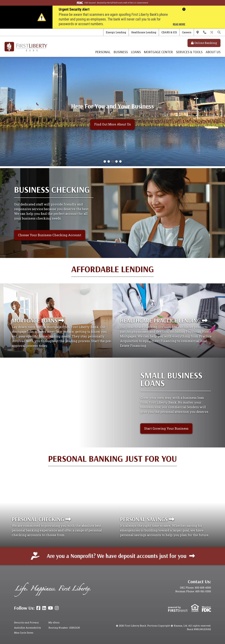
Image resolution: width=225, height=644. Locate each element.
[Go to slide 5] (120, 161)
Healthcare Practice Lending (160, 320)
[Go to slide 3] (113, 161)
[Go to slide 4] (116, 161)
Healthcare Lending (144, 32)
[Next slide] (208, 112)
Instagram (57, 608)
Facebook (38, 608)
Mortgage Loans (34, 320)
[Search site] (219, 32)
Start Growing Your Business (166, 428)
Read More (179, 25)
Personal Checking (38, 519)
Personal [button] (103, 52)
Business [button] (121, 52)
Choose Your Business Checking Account (50, 235)
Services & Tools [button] (189, 52)
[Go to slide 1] (105, 161)
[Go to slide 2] (109, 161)
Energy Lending (116, 32)
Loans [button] (136, 52)
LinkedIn (44, 608)
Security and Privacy (26, 622)
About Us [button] (213, 52)
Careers (187, 32)
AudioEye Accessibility (27, 628)
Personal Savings (144, 519)
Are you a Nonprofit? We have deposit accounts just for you (117, 556)
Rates (212, 32)
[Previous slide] (17, 112)
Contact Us (205, 32)
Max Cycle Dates (24, 633)
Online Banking (206, 43)
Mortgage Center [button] (158, 52)
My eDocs (54, 622)
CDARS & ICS (169, 32)
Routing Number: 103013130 (64, 628)
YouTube (50, 608)
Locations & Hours (198, 32)
